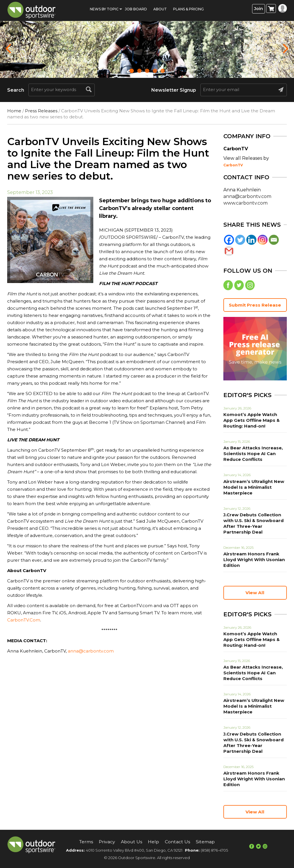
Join (259, 9)
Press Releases (41, 111)
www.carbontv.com (245, 203)
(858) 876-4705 (214, 850)
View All (255, 593)
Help (154, 842)
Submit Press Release (255, 306)
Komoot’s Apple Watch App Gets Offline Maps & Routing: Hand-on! (254, 421)
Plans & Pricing (188, 9)
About (160, 9)
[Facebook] (229, 240)
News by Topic (104, 9)
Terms (86, 842)
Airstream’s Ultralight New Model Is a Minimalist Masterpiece (252, 488)
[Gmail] (229, 251)
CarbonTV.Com (24, 620)
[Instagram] (263, 240)
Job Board (136, 9)
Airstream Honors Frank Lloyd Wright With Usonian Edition (253, 561)
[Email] (274, 240)
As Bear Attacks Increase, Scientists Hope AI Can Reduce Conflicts (252, 455)
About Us (132, 842)
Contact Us (178, 842)
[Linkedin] (251, 240)
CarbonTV (233, 165)
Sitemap (206, 842)
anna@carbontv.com (91, 651)
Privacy (107, 842)
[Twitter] (240, 240)
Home (14, 111)
